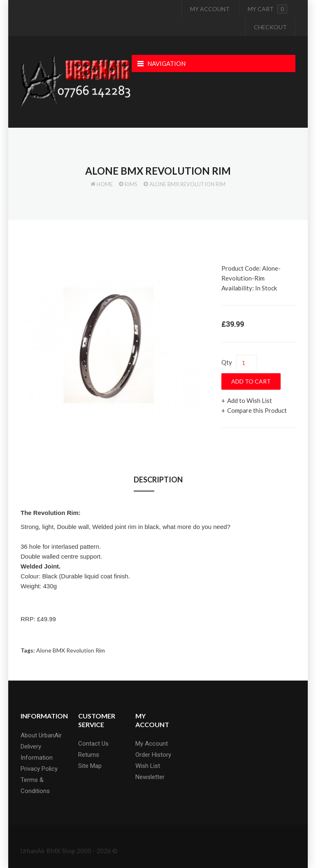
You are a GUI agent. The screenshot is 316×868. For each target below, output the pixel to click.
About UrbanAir (41, 735)
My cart (267, 9)
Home (105, 184)
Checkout (270, 27)
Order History (153, 755)
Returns (89, 755)
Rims (131, 184)
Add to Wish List (250, 400)
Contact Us (93, 744)
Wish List (148, 766)
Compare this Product (257, 410)
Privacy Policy (39, 769)
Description (158, 480)
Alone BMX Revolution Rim (187, 184)
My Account (210, 9)
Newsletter (150, 777)
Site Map (90, 766)
